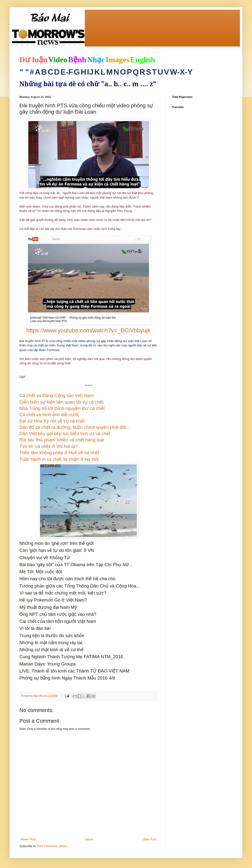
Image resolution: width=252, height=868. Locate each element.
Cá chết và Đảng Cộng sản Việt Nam (57, 395)
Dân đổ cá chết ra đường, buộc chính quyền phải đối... (75, 427)
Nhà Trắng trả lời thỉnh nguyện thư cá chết (62, 408)
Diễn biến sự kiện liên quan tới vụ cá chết (62, 402)
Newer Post (28, 839)
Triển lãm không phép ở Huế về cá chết (59, 453)
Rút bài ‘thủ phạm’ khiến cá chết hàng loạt (62, 440)
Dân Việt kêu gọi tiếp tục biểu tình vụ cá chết (65, 434)
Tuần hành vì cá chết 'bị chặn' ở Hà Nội (59, 459)
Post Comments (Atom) (52, 846)
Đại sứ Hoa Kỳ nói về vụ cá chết (52, 421)
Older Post (149, 839)
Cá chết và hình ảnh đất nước (49, 415)
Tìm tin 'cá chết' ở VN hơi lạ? (48, 446)
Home (89, 839)
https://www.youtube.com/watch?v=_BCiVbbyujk (89, 330)
